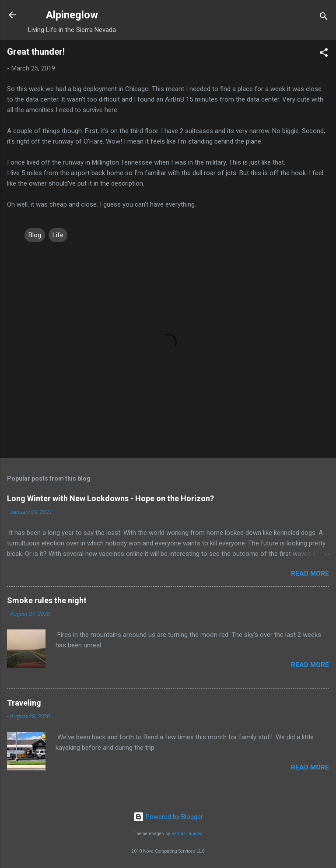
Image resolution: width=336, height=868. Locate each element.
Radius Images (187, 834)
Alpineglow (72, 15)
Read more (310, 573)
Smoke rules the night (47, 600)
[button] (324, 54)
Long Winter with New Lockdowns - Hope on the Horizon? (110, 498)
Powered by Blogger (168, 817)
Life (58, 235)
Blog (35, 235)
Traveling (24, 703)
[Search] (324, 18)
